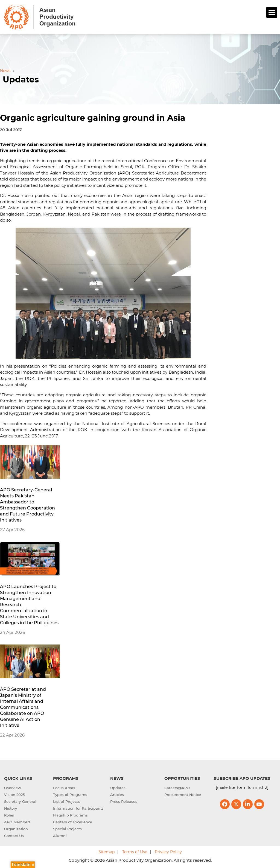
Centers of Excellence (73, 822)
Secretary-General (20, 801)
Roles (9, 815)
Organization (16, 829)
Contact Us (14, 836)
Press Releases (124, 801)
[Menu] (272, 12)
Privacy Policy (168, 852)
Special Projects (67, 829)
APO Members (17, 822)
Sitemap (107, 852)
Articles (117, 795)
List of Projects (66, 801)
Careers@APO (177, 788)
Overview (13, 788)
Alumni (60, 836)
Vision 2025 (14, 795)
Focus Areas (64, 788)
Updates (118, 788)
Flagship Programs (70, 815)
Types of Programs (70, 795)
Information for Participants (78, 808)
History (11, 808)
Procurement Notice (183, 795)
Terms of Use (135, 852)
